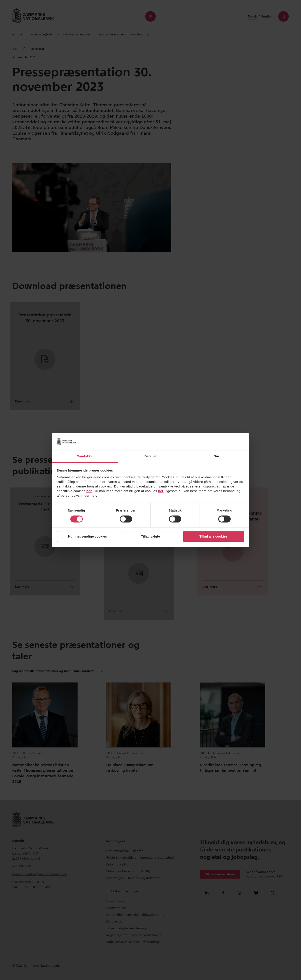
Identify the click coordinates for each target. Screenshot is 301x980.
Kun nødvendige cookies (88, 537)
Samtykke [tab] (85, 456)
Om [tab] (216, 456)
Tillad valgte (150, 537)
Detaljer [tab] (150, 456)
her (89, 491)
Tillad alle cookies (213, 537)
